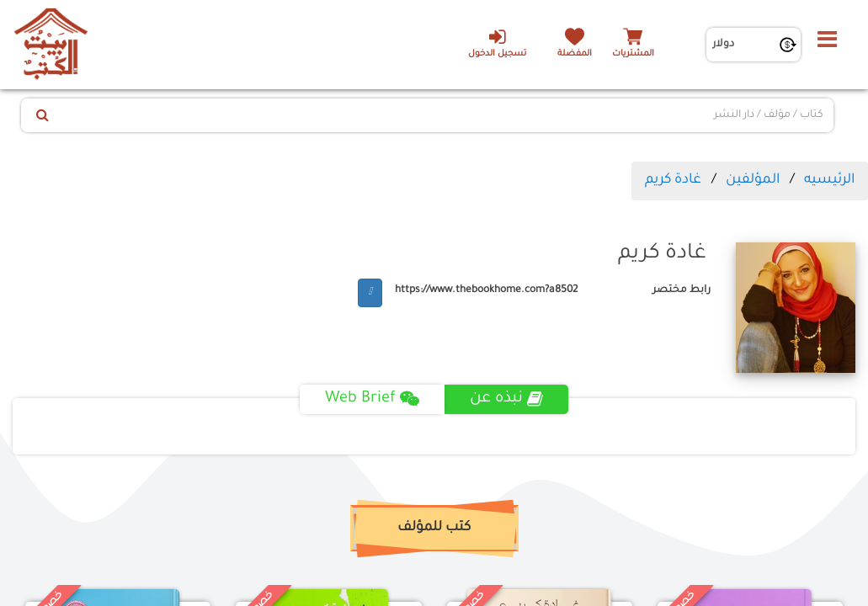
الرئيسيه (829, 180)
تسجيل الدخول (497, 43)
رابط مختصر (682, 290)
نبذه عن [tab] (506, 399)
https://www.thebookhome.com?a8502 (486, 290)
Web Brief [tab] (372, 399)
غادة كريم (673, 180)
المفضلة (575, 54)
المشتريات (633, 54)
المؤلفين (753, 180)
